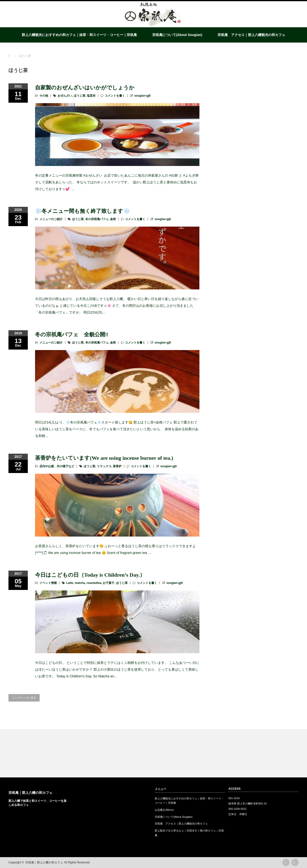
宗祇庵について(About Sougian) (177, 35)
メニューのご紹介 (51, 219)
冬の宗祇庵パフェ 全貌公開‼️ (72, 334)
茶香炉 (117, 466)
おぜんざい (65, 96)
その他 (44, 96)
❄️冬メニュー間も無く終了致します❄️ (82, 211)
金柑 (113, 219)
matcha (80, 583)
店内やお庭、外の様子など (57, 466)
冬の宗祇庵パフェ (97, 219)
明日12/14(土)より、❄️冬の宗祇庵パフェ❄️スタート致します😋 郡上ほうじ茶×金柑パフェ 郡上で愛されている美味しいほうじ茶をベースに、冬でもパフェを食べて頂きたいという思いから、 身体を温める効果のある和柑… (117, 429)
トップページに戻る (24, 698)
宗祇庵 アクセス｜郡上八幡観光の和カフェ (251, 35)
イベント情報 (48, 583)
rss (286, 862)
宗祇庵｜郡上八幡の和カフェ (30, 793)
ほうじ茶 (80, 96)
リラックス (104, 466)
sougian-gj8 (142, 96)
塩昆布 (91, 96)
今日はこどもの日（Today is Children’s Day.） (90, 575)
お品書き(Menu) (164, 810)
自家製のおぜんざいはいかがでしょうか (85, 88)
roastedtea (94, 583)
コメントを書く (115, 96)
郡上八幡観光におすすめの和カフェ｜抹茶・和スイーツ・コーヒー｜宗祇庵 (79, 35)
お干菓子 (109, 583)
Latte (70, 583)
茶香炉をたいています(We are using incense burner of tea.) (104, 458)
